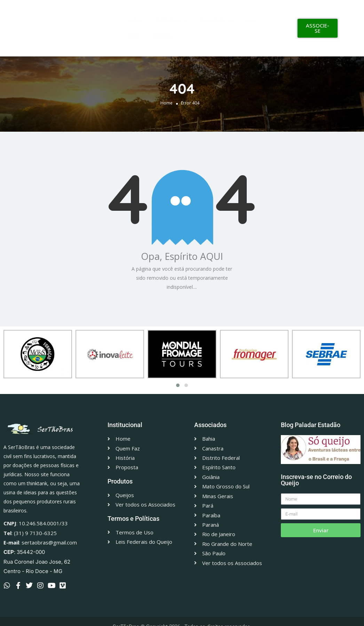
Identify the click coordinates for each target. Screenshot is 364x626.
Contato (162, 36)
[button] (178, 385)
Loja (252, 20)
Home (167, 103)
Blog (134, 36)
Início (135, 20)
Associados (217, 20)
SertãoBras (171, 20)
